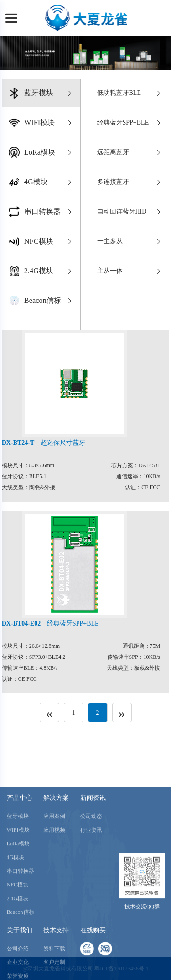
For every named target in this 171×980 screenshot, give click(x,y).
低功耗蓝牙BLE (130, 93)
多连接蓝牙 (130, 182)
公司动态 (91, 886)
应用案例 (54, 886)
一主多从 (130, 241)
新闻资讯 (93, 867)
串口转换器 (21, 940)
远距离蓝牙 (130, 152)
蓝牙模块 (18, 886)
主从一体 (130, 271)
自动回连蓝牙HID (130, 212)
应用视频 (54, 899)
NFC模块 (18, 954)
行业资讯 (91, 899)
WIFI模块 (18, 899)
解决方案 (56, 867)
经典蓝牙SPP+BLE (130, 123)
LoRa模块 (18, 913)
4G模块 (16, 927)
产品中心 (20, 867)
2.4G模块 (18, 968)
